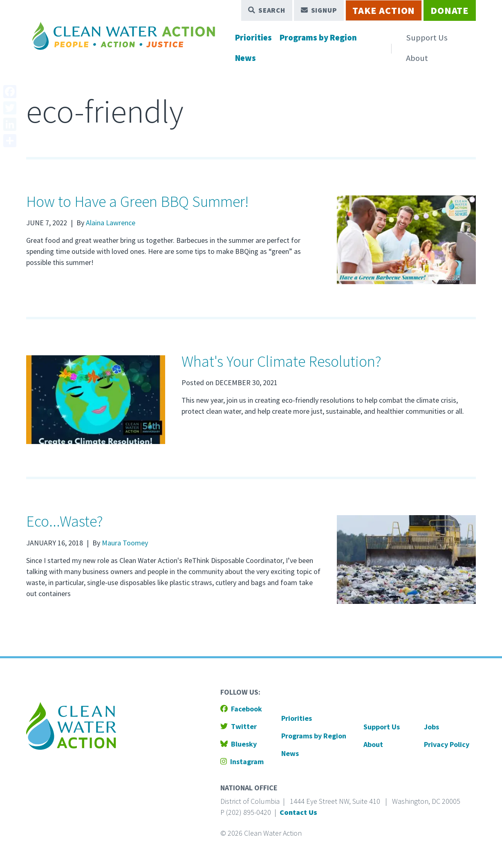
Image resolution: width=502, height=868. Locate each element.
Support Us (427, 38)
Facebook (241, 709)
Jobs (431, 727)
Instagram (242, 761)
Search (267, 10)
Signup (319, 10)
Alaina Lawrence (111, 223)
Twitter (239, 726)
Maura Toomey (125, 543)
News (245, 58)
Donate (450, 10)
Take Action (384, 10)
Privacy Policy (447, 744)
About (417, 58)
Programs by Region (318, 38)
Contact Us (298, 812)
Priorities (253, 38)
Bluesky (239, 744)
